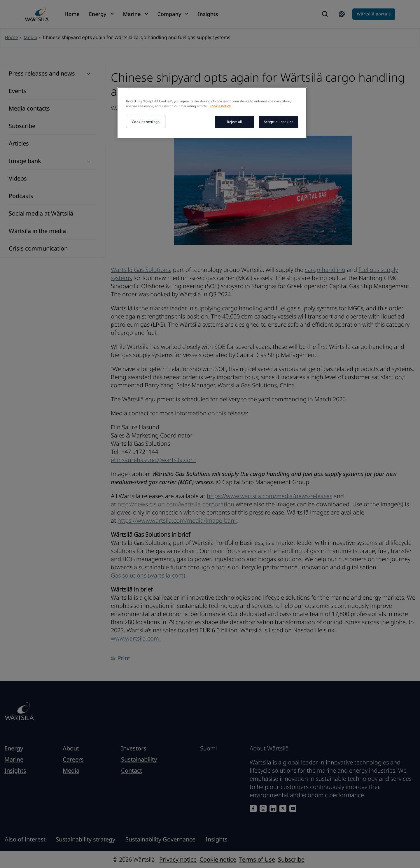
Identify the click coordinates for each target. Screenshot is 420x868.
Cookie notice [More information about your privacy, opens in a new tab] (220, 106)
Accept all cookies (278, 122)
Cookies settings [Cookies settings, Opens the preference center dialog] (146, 122)
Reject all (235, 122)
